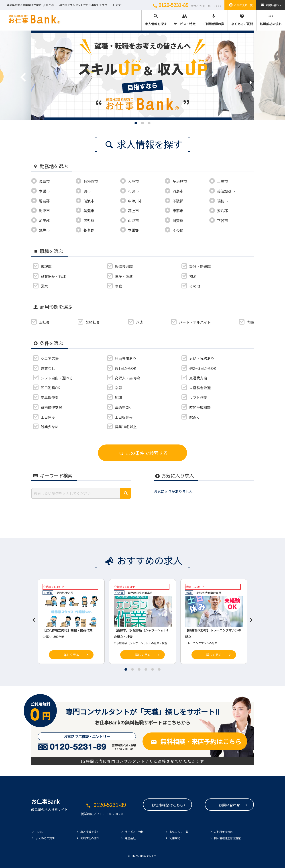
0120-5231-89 (186, 5)
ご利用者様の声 (213, 20)
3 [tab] (149, 123)
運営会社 (130, 838)
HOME (40, 832)
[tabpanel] (142, 75)
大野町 (209, 593)
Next (255, 71)
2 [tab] (142, 123)
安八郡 (69, 593)
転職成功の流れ (271, 20)
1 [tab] (136, 123)
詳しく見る (71, 655)
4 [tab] (146, 669)
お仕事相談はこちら (167, 805)
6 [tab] (159, 669)
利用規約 (175, 838)
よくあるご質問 (242, 20)
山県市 (140, 593)
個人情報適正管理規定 (227, 838)
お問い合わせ (271, 5)
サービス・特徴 (185, 20)
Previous (17, 71)
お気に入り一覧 (240, 5)
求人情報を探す (156, 20)
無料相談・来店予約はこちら (195, 741)
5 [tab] (153, 669)
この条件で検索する (142, 453)
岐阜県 (149, 593)
